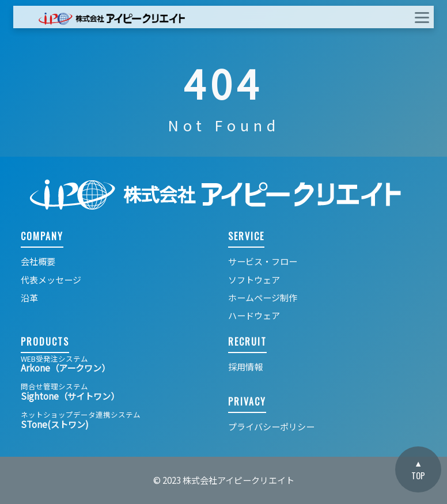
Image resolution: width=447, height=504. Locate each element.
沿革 (29, 298)
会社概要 (38, 261)
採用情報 (245, 367)
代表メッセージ (51, 280)
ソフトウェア (254, 280)
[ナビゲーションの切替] (414, 17)
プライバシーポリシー (271, 427)
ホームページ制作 (263, 298)
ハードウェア (254, 315)
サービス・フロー (263, 261)
